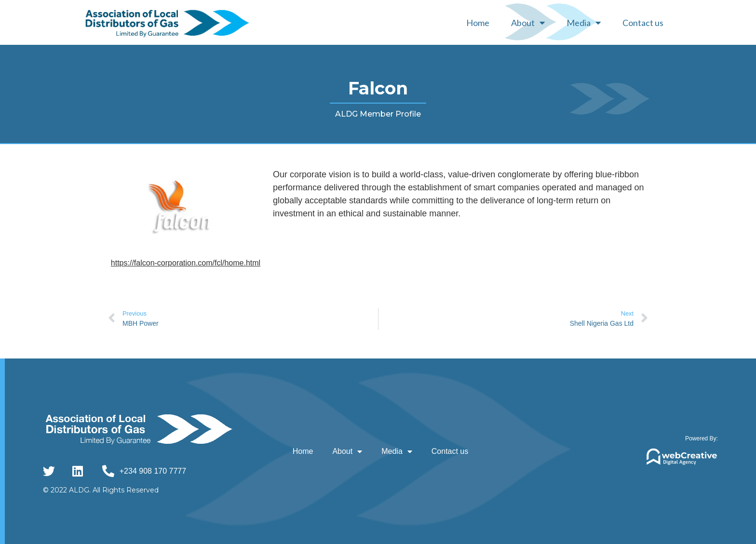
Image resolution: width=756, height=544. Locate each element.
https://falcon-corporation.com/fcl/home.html (186, 263)
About (528, 23)
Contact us (643, 23)
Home (478, 23)
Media (584, 23)
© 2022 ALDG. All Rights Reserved (101, 490)
